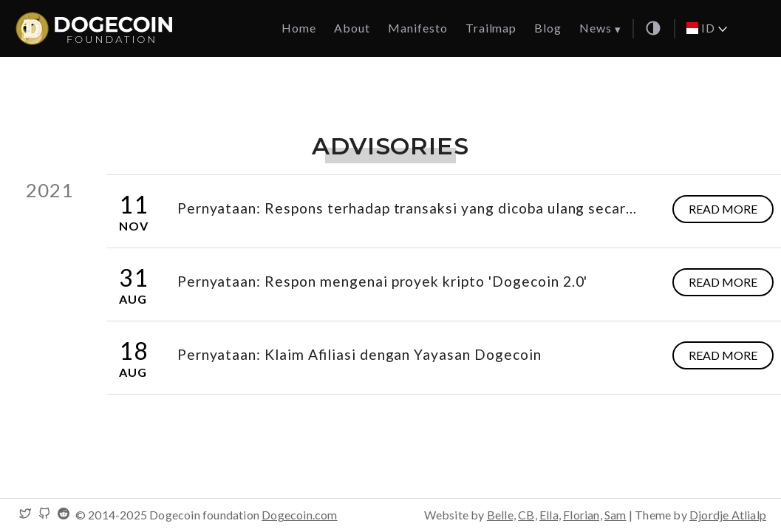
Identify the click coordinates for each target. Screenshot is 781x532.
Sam (615, 515)
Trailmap (491, 28)
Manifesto (418, 28)
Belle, (501, 515)
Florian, (583, 515)
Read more (723, 209)
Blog (548, 28)
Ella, (550, 515)
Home (299, 28)
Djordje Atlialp (728, 515)
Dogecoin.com (299, 515)
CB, (528, 515)
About (352, 28)
